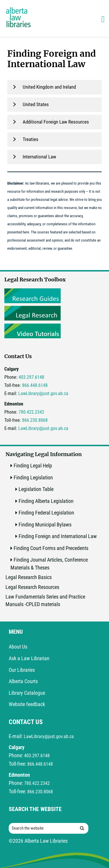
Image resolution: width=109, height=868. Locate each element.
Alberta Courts (23, 681)
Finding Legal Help (33, 466)
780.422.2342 (31, 412)
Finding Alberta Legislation (46, 501)
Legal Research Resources (32, 587)
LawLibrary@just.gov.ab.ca (43, 393)
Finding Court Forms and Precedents (51, 548)
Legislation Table (36, 489)
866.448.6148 (35, 385)
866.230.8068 (35, 420)
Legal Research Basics (29, 577)
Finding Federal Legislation (46, 513)
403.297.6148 (31, 377)
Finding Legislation (33, 477)
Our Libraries (22, 670)
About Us (18, 647)
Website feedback (27, 704)
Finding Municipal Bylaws (45, 525)
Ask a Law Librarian (29, 658)
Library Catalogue (27, 693)
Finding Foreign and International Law (58, 536)
